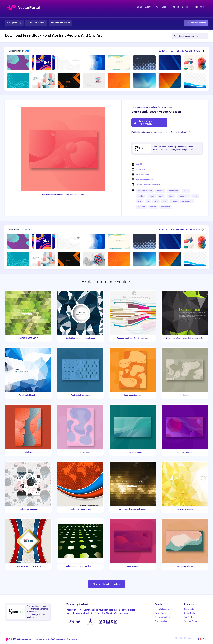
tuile (156, 201)
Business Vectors (162, 617)
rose (140, 201)
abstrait (160, 191)
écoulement (174, 191)
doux (195, 196)
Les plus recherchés (60, 23)
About (148, 7)
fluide (171, 196)
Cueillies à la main (36, 23)
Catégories (14, 23)
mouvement (183, 196)
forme (151, 196)
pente (161, 196)
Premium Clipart (190, 621)
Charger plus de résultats (107, 584)
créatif (174, 201)
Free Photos (189, 617)
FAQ (157, 7)
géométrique (187, 201)
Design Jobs (189, 609)
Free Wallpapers (162, 609)
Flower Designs (161, 613)
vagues (153, 207)
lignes (186, 191)
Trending (138, 7)
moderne (141, 207)
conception (166, 207)
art (148, 201)
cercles (141, 196)
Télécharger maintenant (143, 122)
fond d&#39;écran (145, 191)
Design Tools (189, 613)
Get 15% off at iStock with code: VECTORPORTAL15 (179, 51)
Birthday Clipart (161, 621)
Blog (164, 7)
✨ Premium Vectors (196, 23)
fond (165, 201)
